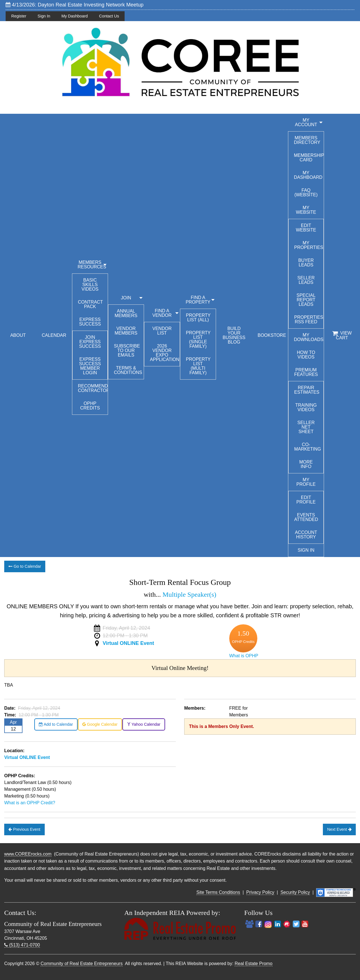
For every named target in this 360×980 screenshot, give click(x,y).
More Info (306, 464)
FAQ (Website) (306, 192)
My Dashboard (75, 16)
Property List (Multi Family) (198, 366)
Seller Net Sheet (306, 427)
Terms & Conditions (128, 370)
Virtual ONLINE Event (128, 643)
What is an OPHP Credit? (30, 803)
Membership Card (309, 158)
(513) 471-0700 (22, 945)
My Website (306, 210)
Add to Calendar (56, 724)
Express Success (90, 322)
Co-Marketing (308, 447)
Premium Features (306, 372)
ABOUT (18, 335)
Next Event (339, 829)
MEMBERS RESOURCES (92, 265)
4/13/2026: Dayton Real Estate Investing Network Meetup (75, 5)
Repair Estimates (307, 390)
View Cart (342, 335)
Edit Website (306, 228)
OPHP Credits (90, 406)
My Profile (306, 482)
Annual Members (126, 313)
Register (19, 16)
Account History (306, 535)
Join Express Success (90, 342)
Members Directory (307, 140)
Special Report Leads (306, 300)
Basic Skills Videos (90, 285)
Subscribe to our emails (127, 350)
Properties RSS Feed (309, 319)
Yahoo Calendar (144, 724)
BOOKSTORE (272, 335)
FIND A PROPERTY (198, 300)
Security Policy (295, 892)
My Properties (309, 245)
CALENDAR (54, 335)
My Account (306, 122)
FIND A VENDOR (162, 313)
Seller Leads (306, 280)
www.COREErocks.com (28, 854)
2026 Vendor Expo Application (165, 353)
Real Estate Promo (253, 964)
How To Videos (306, 355)
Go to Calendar (25, 566)
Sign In (44, 16)
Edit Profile (306, 500)
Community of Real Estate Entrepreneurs (82, 964)
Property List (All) (198, 318)
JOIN (126, 298)
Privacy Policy (260, 892)
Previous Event (24, 829)
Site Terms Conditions (218, 892)
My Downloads (309, 337)
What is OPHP (244, 656)
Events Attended (306, 517)
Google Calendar (100, 724)
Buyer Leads (306, 263)
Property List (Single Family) (198, 339)
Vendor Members (126, 331)
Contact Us (109, 16)
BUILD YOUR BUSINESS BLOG (234, 335)
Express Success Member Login (90, 366)
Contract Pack (90, 304)
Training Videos (306, 407)
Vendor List (162, 331)
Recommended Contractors (93, 388)
